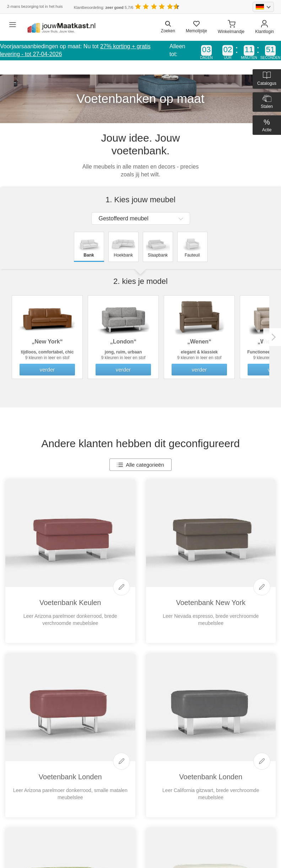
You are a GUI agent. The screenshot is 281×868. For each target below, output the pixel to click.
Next (272, 337)
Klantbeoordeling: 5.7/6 (104, 7)
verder (47, 370)
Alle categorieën (140, 465)
